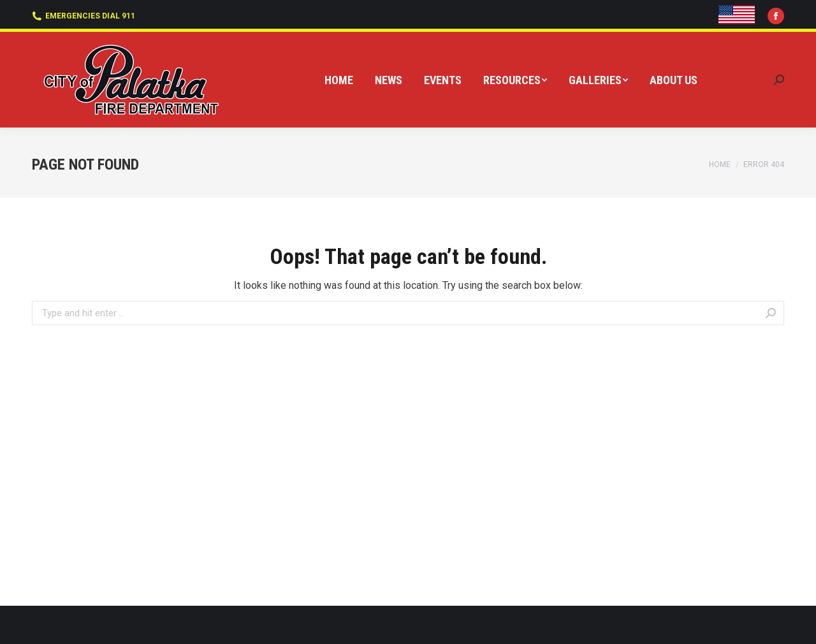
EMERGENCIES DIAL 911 (84, 16)
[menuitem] (339, 80)
